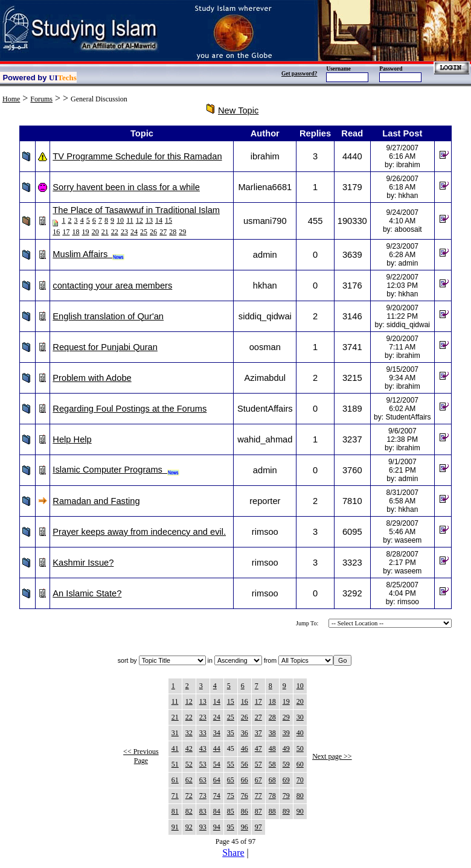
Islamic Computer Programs (116, 470)
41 (175, 748)
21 (105, 232)
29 (182, 232)
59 (286, 764)
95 (231, 827)
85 (231, 811)
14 (159, 220)
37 (258, 733)
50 (300, 748)
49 (286, 748)
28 (173, 232)
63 (203, 780)
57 (258, 764)
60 (300, 764)
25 (144, 232)
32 (189, 733)
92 (189, 827)
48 (272, 748)
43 (203, 748)
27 (163, 232)
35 (231, 733)
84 (217, 811)
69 (286, 780)
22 (115, 232)
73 (203, 796)
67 (258, 780)
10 (120, 220)
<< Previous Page (141, 756)
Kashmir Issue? (83, 563)
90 (300, 811)
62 (189, 780)
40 (300, 733)
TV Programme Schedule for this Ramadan (137, 156)
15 (168, 220)
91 (175, 827)
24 (134, 232)
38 (272, 733)
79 (286, 796)
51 (175, 764)
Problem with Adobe (92, 378)
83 (203, 811)
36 (245, 733)
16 (56, 232)
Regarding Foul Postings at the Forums (130, 409)
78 (272, 796)
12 (139, 220)
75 (231, 796)
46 (245, 748)
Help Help (72, 439)
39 (286, 733)
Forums (41, 99)
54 (217, 764)
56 (245, 764)
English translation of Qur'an (108, 316)
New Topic (238, 110)
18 (75, 232)
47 (258, 748)
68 (272, 780)
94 (217, 827)
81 (175, 811)
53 (203, 764)
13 (149, 220)
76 (245, 796)
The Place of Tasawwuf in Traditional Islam (136, 210)
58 (272, 764)
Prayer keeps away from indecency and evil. (139, 532)
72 (189, 796)
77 (258, 796)
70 (300, 780)
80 (300, 796)
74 (217, 796)
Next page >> (332, 756)
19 (86, 232)
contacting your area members (112, 286)
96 (245, 827)
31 (175, 733)
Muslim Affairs (88, 254)
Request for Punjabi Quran (105, 347)
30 (300, 717)
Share (233, 853)
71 (175, 796)
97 (258, 827)
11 (130, 220)
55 (231, 764)
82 (189, 811)
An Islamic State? (87, 593)
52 (189, 764)
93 (203, 827)
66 (245, 780)
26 (153, 232)
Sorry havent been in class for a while (126, 187)
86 (245, 811)
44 (217, 748)
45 (231, 748)
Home (11, 99)
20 (95, 232)
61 (175, 780)
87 (258, 811)
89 (286, 811)
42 (189, 748)
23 (124, 232)
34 (217, 733)
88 (272, 811)
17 (66, 232)
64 (217, 780)
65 (231, 780)
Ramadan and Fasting (96, 501)
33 (203, 733)
